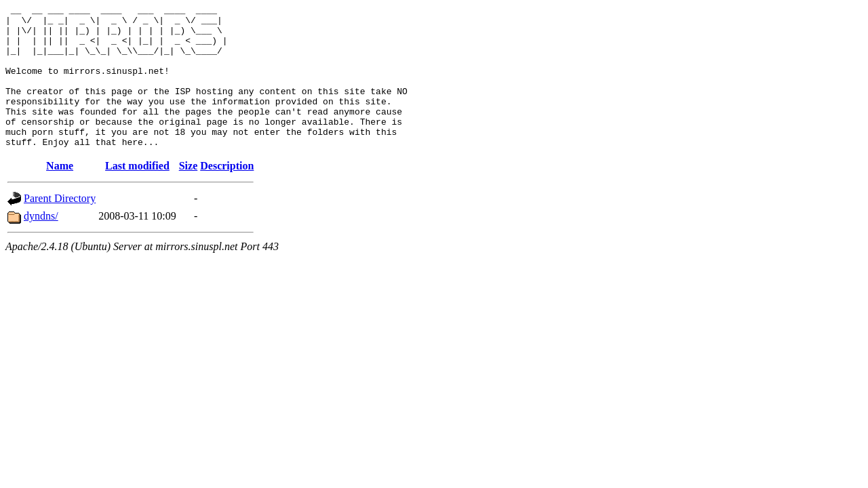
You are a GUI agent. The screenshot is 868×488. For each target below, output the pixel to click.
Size (189, 194)
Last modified (137, 194)
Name (60, 194)
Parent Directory (60, 227)
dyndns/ (41, 244)
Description (227, 194)
